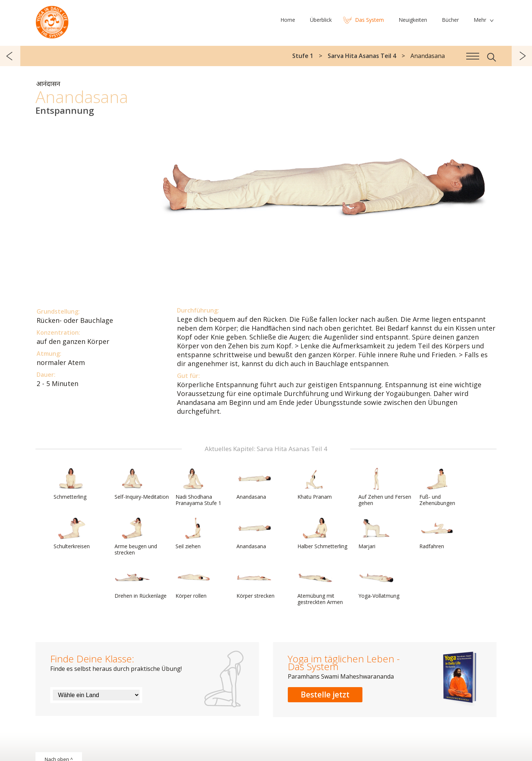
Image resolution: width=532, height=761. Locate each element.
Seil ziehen (193, 533)
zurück (10, 56)
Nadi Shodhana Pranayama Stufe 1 (198, 487)
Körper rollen (193, 583)
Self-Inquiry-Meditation (142, 484)
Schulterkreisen (72, 533)
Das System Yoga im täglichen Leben (52, 20)
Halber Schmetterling (322, 533)
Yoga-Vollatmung (379, 583)
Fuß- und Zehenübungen (437, 487)
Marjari (376, 533)
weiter (522, 56)
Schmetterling (71, 484)
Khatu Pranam (315, 484)
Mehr (480, 20)
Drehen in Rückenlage (141, 583)
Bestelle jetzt (325, 695)
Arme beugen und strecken (136, 537)
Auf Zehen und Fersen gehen (385, 487)
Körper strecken (255, 583)
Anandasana (254, 484)
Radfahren (437, 533)
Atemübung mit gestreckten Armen (320, 586)
